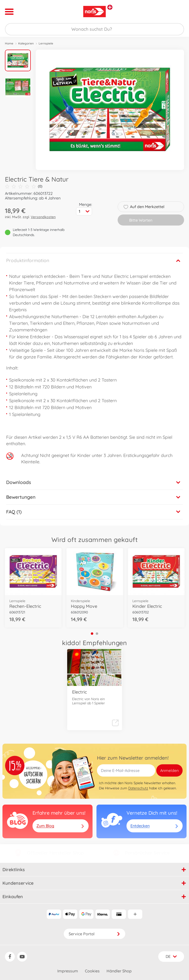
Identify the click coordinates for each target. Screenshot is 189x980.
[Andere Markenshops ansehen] (110, 7)
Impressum (68, 971)
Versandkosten (43, 217)
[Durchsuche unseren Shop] (94, 29)
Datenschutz (138, 788)
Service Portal (94, 934)
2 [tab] (97, 634)
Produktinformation (28, 260)
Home (9, 43)
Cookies (92, 971)
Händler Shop (119, 971)
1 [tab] (92, 634)
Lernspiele (46, 43)
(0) (24, 186)
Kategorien (26, 43)
